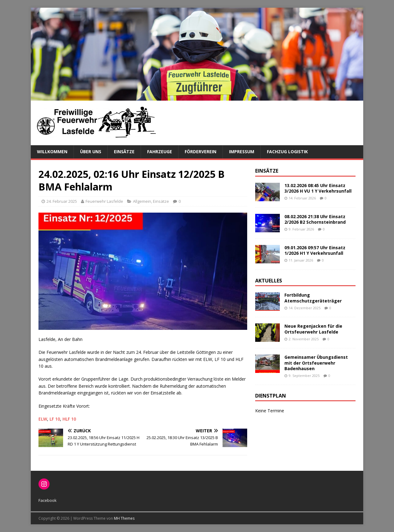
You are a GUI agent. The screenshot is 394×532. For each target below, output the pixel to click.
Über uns (91, 152)
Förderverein (201, 152)
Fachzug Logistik (287, 152)
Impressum (242, 152)
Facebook (48, 500)
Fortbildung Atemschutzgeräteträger (313, 298)
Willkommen (52, 152)
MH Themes (124, 518)
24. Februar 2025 (62, 201)
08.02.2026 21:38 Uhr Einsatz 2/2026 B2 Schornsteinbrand (315, 219)
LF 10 (55, 419)
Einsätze (124, 152)
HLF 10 (69, 419)
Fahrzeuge (160, 152)
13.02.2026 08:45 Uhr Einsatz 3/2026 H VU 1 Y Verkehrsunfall (318, 188)
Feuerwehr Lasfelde (104, 201)
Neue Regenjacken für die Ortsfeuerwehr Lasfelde (313, 329)
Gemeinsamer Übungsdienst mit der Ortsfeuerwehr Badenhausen (316, 363)
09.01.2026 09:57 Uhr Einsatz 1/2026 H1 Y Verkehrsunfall (315, 250)
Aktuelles (269, 281)
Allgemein (142, 201)
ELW (43, 419)
